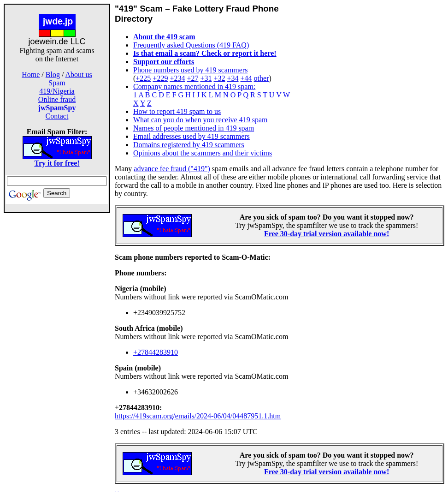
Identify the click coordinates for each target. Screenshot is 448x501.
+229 (160, 78)
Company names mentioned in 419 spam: (194, 86)
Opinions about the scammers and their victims (203, 153)
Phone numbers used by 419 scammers (190, 70)
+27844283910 (156, 352)
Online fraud (57, 99)
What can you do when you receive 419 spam (200, 120)
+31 (206, 78)
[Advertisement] (57, 359)
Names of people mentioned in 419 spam (194, 128)
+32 (219, 78)
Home (31, 75)
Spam (57, 83)
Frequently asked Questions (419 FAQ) (191, 45)
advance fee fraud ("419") (172, 169)
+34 (233, 78)
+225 (143, 78)
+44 (246, 78)
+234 (177, 78)
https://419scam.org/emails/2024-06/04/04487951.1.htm (198, 416)
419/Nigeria (57, 91)
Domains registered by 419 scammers (189, 145)
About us (79, 75)
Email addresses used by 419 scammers (192, 136)
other (262, 78)
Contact (57, 116)
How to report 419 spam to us (177, 111)
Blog (53, 75)
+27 (192, 78)
